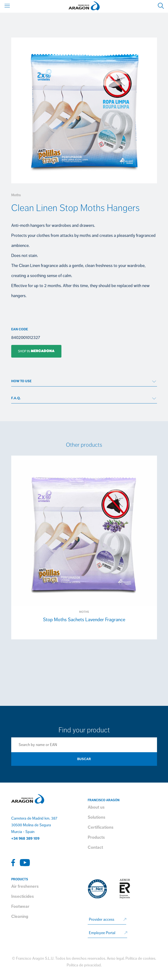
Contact (95, 847)
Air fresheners (25, 886)
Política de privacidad (84, 965)
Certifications (101, 827)
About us (96, 807)
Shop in (33, 351)
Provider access (102, 920)
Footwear (20, 906)
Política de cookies (140, 958)
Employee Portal (102, 933)
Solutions (97, 817)
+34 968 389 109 (25, 838)
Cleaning (20, 916)
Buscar (84, 759)
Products (96, 837)
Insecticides (23, 896)
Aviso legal (115, 958)
